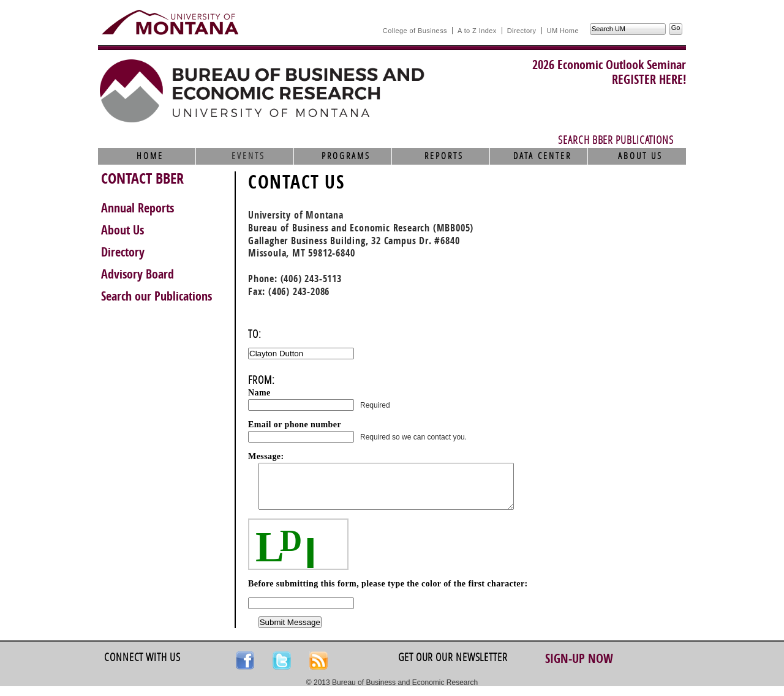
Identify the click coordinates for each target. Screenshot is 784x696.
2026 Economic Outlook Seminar (609, 65)
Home (150, 156)
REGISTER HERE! (649, 80)
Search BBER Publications (616, 140)
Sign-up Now (579, 668)
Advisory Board (138, 274)
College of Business (415, 31)
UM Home (563, 31)
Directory (522, 31)
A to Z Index (477, 31)
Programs (346, 156)
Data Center (542, 156)
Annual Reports (138, 208)
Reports (444, 156)
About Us (640, 156)
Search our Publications (156, 296)
